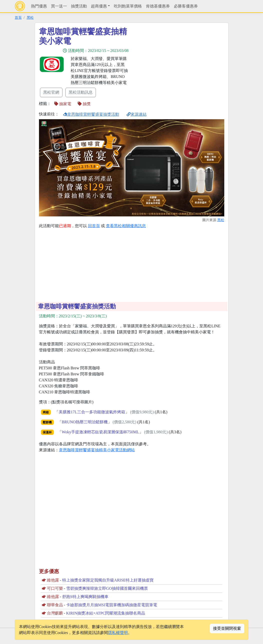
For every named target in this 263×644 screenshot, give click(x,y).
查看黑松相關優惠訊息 (126, 226)
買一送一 (59, 6)
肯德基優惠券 (158, 6)
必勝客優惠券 (186, 6)
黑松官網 (51, 92)
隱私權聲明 (118, 633)
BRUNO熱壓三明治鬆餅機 (85, 422)
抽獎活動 (79, 6)
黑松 (30, 17)
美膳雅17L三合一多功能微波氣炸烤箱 (92, 412)
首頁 (18, 17)
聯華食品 (55, 605)
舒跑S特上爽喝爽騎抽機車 (85, 597)
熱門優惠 (39, 6)
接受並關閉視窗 (227, 628)
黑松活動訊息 (81, 92)
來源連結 (137, 114)
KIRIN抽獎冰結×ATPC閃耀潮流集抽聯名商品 (106, 613)
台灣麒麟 (55, 613)
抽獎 (84, 104)
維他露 (53, 580)
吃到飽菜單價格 (128, 6)
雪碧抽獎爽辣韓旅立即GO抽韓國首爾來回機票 (107, 588)
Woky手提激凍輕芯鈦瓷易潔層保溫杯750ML (100, 432)
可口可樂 (55, 588)
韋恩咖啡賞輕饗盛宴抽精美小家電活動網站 (97, 450)
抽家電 (63, 104)
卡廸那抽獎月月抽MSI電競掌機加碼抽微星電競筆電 (112, 605)
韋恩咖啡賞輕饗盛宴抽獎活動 (91, 114)
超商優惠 (99, 6)
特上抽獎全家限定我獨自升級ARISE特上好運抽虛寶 (108, 580)
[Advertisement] (177, 62)
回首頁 (94, 226)
